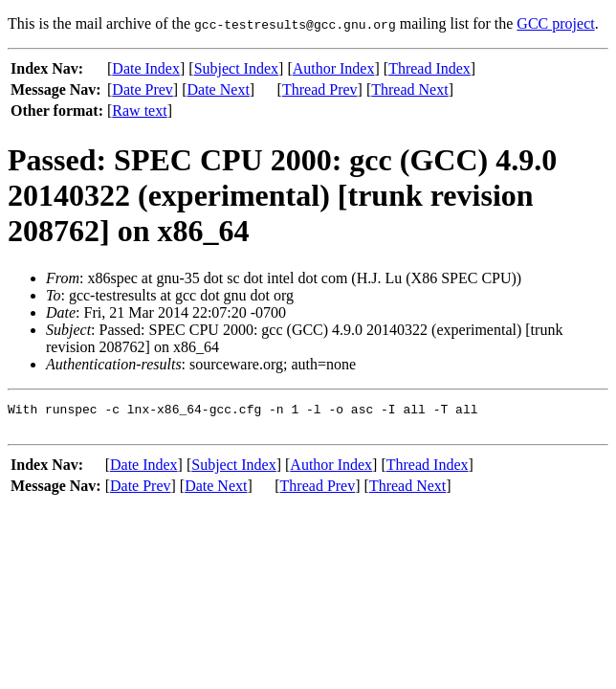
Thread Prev (320, 89)
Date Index (146, 68)
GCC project (555, 23)
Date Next (219, 89)
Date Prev (143, 89)
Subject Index (236, 68)
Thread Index (429, 68)
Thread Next (409, 89)
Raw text (139, 111)
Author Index (334, 68)
